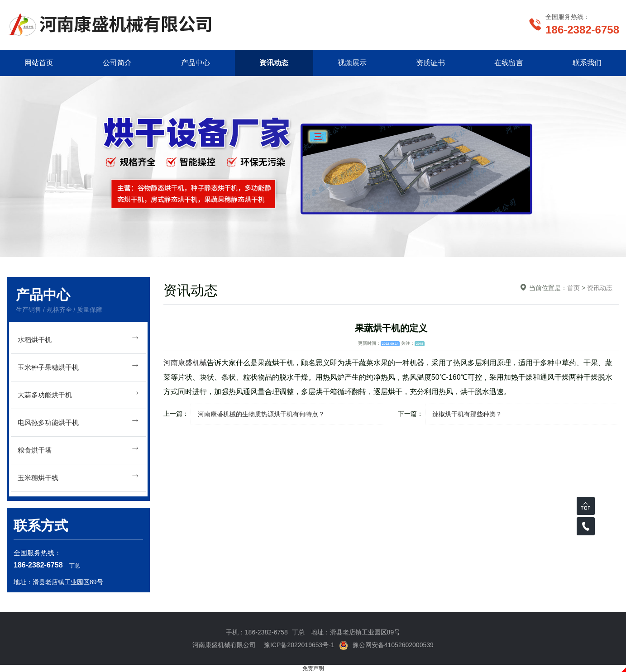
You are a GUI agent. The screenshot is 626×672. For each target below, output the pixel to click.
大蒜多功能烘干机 (78, 393)
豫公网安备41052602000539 (386, 645)
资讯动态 (274, 63)
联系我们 (587, 63)
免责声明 (313, 668)
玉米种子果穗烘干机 (78, 366)
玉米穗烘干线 (78, 476)
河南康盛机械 (185, 363)
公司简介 (117, 63)
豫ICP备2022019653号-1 (299, 645)
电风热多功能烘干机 (78, 421)
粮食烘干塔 (78, 449)
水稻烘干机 (78, 338)
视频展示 (352, 63)
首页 (573, 288)
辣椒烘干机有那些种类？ (467, 414)
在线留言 (509, 63)
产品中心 (196, 63)
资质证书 (430, 63)
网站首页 (39, 63)
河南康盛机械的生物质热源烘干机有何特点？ (261, 414)
